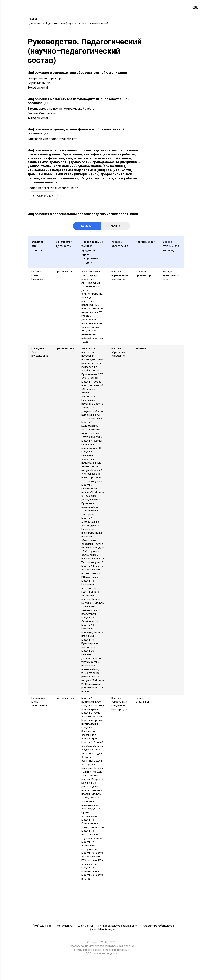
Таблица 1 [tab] (87, 226)
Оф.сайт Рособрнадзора (159, 926)
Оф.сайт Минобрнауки (102, 929)
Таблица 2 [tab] (116, 226)
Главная (33, 19)
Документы (85, 926)
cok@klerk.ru (65, 926)
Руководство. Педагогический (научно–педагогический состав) (68, 23)
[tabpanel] (101, 556)
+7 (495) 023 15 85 (40, 926)
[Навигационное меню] (6, 6)
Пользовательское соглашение (118, 926)
